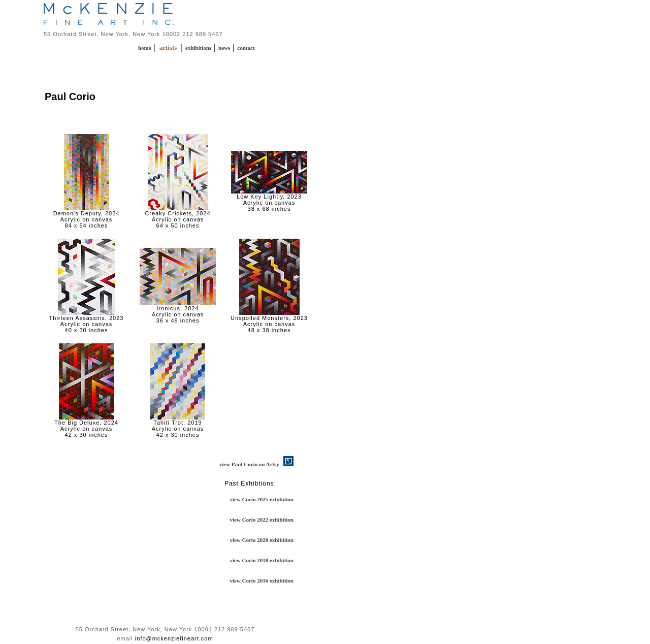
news (225, 48)
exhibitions (199, 48)
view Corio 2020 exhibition (262, 540)
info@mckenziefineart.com (174, 638)
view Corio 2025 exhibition (262, 499)
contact (246, 48)
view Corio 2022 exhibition (262, 520)
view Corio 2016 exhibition (262, 581)
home (145, 48)
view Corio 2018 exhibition (262, 560)
